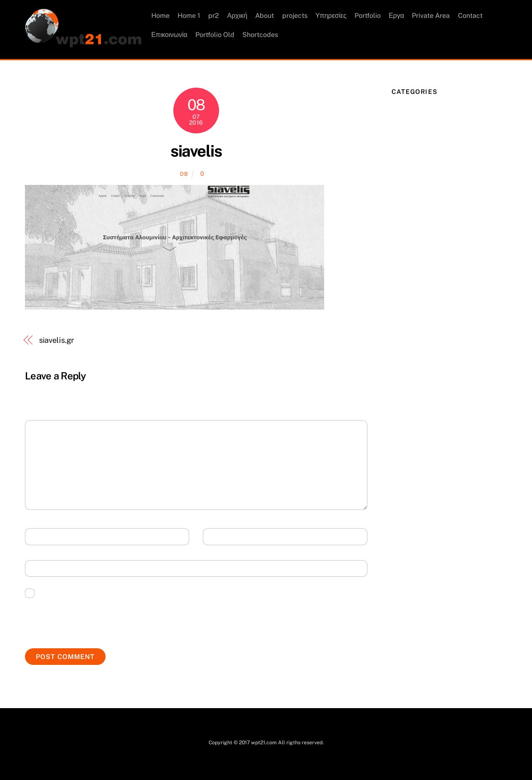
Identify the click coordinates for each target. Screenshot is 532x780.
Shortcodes (261, 35)
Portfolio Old (215, 35)
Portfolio (368, 16)
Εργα (397, 16)
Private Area (431, 16)
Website (43, 569)
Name (40, 537)
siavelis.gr (57, 341)
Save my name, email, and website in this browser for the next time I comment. (156, 593)
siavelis (196, 151)
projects (295, 16)
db (184, 174)
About (265, 16)
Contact (470, 16)
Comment (46, 429)
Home (161, 16)
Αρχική (238, 16)
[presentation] (88, 619)
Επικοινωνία (170, 35)
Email (218, 537)
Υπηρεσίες (331, 16)
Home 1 (189, 16)
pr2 (214, 16)
